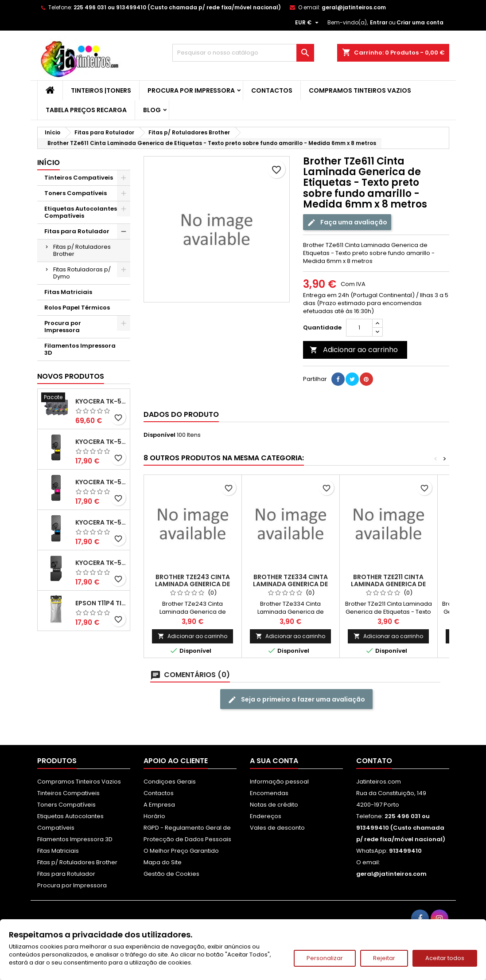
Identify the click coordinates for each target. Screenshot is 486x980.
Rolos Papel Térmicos (77, 308)
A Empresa (159, 805)
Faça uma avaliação (347, 222)
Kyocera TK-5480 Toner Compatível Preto (101, 563)
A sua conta (274, 761)
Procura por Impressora (191, 90)
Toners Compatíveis (76, 193)
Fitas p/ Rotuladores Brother (82, 250)
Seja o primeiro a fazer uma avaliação (296, 700)
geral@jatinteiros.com (354, 7)
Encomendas (269, 793)
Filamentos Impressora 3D (80, 349)
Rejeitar (384, 958)
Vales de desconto (277, 828)
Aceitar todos (445, 958)
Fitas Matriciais (68, 292)
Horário (154, 816)
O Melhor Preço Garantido (181, 851)
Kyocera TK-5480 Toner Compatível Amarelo (101, 442)
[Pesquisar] (243, 53)
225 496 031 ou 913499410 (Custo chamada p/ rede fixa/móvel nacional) (177, 7)
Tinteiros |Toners (101, 90)
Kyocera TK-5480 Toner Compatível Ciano (101, 522)
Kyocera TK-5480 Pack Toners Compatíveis (101, 401)
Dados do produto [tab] (181, 414)
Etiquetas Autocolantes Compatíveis (81, 212)
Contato (374, 761)
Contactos (272, 90)
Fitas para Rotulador (77, 231)
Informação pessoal (279, 782)
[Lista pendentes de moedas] (308, 23)
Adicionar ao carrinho (354, 350)
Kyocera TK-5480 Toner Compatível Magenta (101, 482)
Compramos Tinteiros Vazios (360, 90)
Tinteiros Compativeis (79, 178)
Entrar (379, 22)
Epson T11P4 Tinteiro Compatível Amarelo (101, 603)
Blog (152, 110)
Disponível (159, 435)
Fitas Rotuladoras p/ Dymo (82, 273)
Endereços (266, 816)
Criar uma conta (420, 22)
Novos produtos (71, 376)
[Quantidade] (359, 328)
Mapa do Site (163, 862)
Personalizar (325, 958)
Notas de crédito (274, 805)
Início (49, 163)
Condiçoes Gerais (170, 782)
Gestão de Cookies (171, 874)
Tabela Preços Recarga (86, 110)
